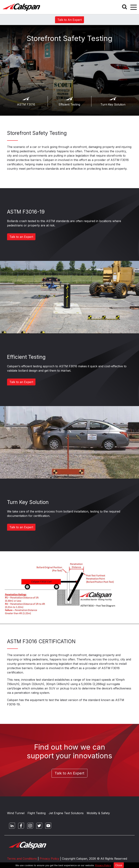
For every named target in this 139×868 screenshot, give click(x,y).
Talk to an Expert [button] (21, 237)
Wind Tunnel (16, 813)
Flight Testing (37, 813)
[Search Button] (125, 7)
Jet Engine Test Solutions (66, 813)
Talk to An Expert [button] (69, 20)
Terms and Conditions (22, 859)
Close (119, 865)
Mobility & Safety (98, 813)
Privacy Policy (103, 865)
